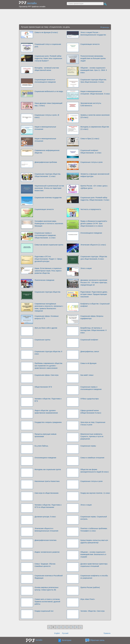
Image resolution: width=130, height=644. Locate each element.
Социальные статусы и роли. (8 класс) (47, 116)
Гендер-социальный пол (44, 611)
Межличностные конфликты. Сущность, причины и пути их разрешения (92, 436)
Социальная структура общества (47, 292)
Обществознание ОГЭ (43, 387)
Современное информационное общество (47, 152)
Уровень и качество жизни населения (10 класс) (95, 116)
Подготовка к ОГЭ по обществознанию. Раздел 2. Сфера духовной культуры (48, 259)
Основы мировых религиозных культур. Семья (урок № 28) (47, 589)
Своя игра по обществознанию (47, 493)
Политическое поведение (44, 280)
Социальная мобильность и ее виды (49, 91)
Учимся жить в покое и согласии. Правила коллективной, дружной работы (47, 602)
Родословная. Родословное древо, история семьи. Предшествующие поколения (94, 294)
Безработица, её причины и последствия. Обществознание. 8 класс (93, 330)
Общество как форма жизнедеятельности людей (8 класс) (95, 471)
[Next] (81, 627)
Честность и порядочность (91, 209)
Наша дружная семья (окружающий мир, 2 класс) (48, 104)
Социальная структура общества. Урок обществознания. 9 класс (94, 81)
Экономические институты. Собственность (91, 104)
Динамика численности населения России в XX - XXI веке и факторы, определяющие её (94, 283)
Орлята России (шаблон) (90, 587)
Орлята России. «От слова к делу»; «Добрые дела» (94, 187)
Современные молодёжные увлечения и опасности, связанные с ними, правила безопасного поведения (49, 307)
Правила (107, 633)
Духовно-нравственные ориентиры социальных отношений (94, 565)
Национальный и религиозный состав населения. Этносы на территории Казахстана (49, 188)
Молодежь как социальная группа (48, 469)
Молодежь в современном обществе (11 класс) (95, 128)
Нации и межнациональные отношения (45, 128)
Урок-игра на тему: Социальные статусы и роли (93, 423)
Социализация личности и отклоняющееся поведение (45, 81)
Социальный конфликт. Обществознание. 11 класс (91, 152)
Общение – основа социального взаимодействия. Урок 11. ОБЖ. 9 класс (94, 70)
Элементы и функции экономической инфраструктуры (95, 175)
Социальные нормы (88, 446)
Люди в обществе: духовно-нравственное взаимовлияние (46, 412)
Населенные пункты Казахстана (47, 481)
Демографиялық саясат (90, 351)
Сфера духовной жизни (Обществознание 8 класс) (91, 412)
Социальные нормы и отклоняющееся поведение (91, 388)
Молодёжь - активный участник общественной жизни (47, 69)
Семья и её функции (88, 363)
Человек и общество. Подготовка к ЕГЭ (48, 400)
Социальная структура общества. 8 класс (48, 353)
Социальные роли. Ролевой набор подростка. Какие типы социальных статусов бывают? (48, 58)
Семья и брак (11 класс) (90, 139)
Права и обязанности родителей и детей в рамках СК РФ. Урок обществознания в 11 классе (94, 224)
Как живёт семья (87, 375)
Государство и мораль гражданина (48, 422)
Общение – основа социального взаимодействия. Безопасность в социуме (93, 554)
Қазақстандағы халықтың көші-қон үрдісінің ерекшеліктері (94, 541)
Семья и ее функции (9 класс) (46, 32)
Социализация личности (90, 44)
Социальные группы (42, 340)
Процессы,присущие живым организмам (45, 435)
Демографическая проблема (46, 162)
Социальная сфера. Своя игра (47, 375)
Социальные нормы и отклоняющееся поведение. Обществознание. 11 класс (45, 235)
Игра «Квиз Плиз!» (88, 599)
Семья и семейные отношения (92, 458)
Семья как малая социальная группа (49, 245)
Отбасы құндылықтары (90, 399)
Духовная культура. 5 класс (45, 517)
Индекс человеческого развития (47, 552)
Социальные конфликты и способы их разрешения (94, 577)
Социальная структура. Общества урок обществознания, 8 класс (94, 258)
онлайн (32, 3)
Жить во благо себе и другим (46, 328)
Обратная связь (97, 640)
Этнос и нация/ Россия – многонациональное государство (93, 34)
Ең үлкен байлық (41, 446)
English (57, 633)
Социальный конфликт (89, 340)
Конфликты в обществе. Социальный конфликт (95, 305)
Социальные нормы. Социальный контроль (94, 518)
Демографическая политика (45, 540)
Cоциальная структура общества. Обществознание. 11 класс (48, 175)
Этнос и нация (86, 268)
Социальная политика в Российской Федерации (49, 577)
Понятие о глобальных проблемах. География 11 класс (94, 530)
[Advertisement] (65, 17)
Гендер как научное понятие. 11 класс (95, 493)
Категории (67, 640)
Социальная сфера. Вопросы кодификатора (92, 317)
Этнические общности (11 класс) (93, 245)
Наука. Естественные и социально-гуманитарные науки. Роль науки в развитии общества (48, 271)
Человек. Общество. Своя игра (92, 611)
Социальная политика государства (48, 198)
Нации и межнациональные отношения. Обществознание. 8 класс (95, 93)
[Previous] (49, 627)
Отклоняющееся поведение (91, 233)
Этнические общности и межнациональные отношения (46, 530)
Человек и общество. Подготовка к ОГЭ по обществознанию (48, 506)
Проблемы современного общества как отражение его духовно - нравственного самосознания (48, 366)
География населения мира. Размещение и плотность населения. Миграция (49, 224)
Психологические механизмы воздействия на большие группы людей (93, 58)
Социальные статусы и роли (92, 162)
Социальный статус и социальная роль (48, 45)
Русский (65, 633)
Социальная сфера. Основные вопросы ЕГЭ (47, 317)
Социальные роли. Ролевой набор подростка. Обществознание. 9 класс (95, 199)
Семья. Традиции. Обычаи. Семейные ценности (45, 565)
